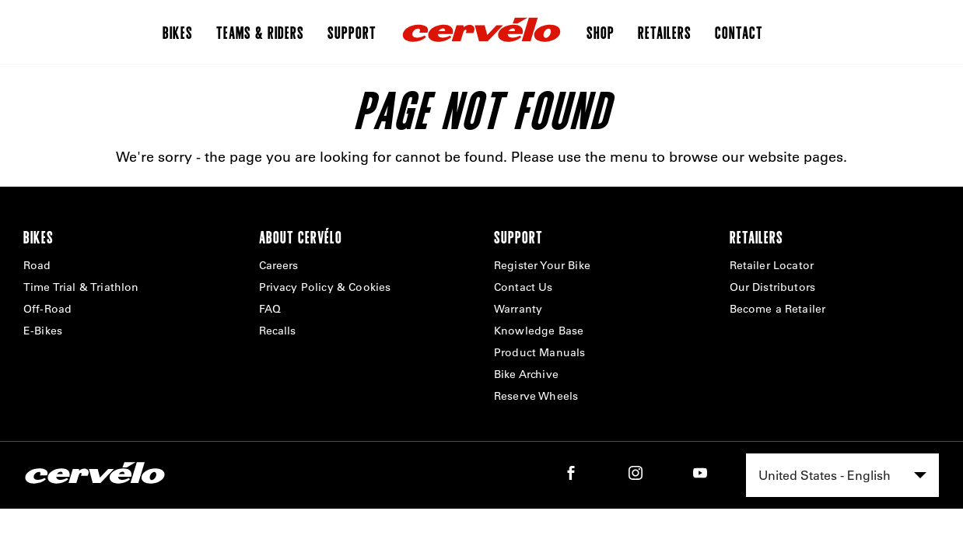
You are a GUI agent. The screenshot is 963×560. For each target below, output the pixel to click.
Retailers (665, 32)
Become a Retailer (778, 309)
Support (352, 32)
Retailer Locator (772, 265)
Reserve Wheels (536, 396)
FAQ (270, 309)
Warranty (518, 309)
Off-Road (47, 309)
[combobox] (842, 475)
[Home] (481, 32)
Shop (601, 32)
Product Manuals (539, 352)
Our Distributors (773, 287)
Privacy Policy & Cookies (325, 287)
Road (37, 265)
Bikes (178, 32)
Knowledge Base (539, 331)
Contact (739, 32)
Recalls (278, 331)
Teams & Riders (260, 32)
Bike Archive (526, 374)
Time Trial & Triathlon (81, 287)
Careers (279, 265)
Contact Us (524, 287)
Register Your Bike (542, 265)
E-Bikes (43, 331)
